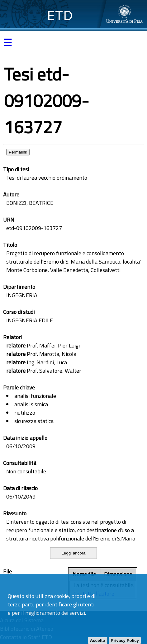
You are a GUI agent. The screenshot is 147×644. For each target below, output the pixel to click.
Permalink (18, 152)
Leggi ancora (73, 553)
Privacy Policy (125, 640)
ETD (60, 15)
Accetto (98, 640)
